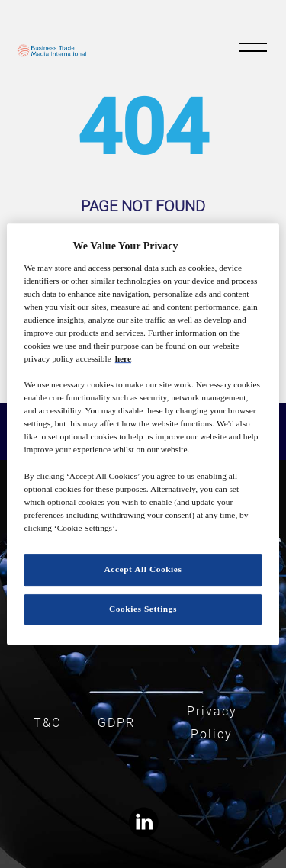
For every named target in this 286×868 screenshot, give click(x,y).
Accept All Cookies (143, 569)
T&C (47, 723)
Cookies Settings (143, 609)
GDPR (116, 723)
